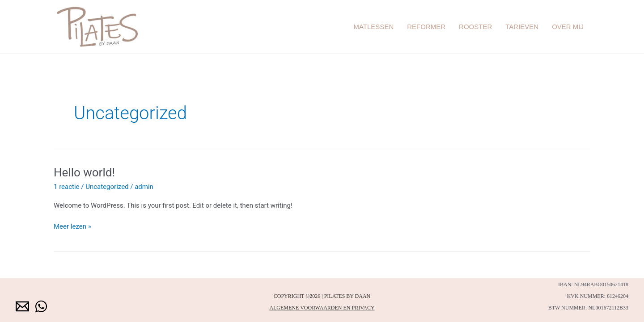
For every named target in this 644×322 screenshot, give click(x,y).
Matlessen (373, 27)
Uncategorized (107, 187)
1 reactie (67, 187)
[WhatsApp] (41, 306)
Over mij (568, 27)
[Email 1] (22, 306)
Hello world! (84, 172)
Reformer (426, 27)
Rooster (475, 27)
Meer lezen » (72, 226)
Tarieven (522, 27)
